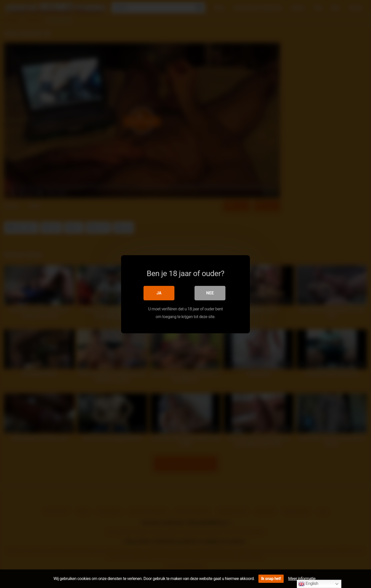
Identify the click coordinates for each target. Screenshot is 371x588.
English (308, 584)
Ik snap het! (271, 579)
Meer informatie (302, 579)
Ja (159, 293)
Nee (210, 293)
